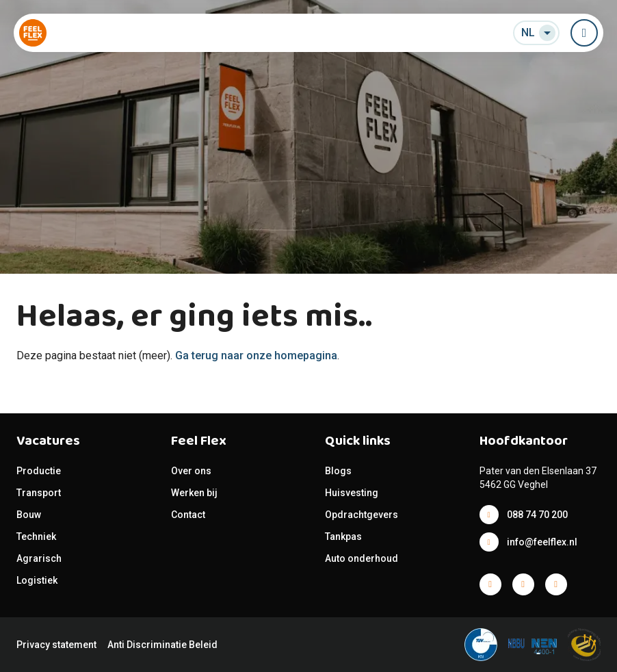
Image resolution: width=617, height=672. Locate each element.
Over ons (191, 471)
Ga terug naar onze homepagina (256, 356)
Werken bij (194, 493)
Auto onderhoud (362, 558)
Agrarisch (39, 558)
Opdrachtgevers (362, 515)
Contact (188, 515)
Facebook (490, 584)
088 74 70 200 (537, 515)
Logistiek (38, 580)
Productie (39, 471)
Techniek (36, 537)
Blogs (338, 471)
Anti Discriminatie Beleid (162, 645)
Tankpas (343, 537)
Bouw (29, 515)
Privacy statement (56, 645)
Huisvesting (352, 493)
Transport (39, 493)
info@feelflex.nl (542, 542)
